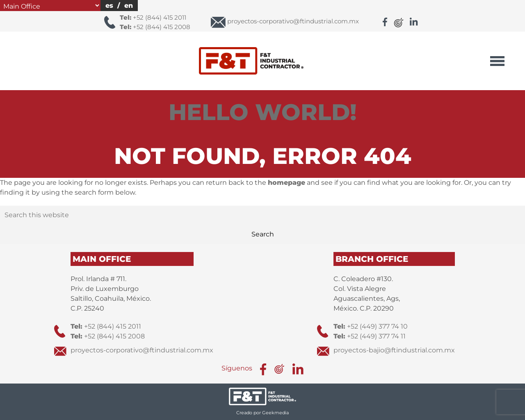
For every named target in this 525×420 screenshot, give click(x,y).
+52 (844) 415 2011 (153, 17)
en (129, 6)
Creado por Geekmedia (262, 413)
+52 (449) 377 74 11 (370, 336)
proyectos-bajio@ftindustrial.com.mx (394, 350)
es (109, 6)
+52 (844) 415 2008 (155, 27)
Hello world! (263, 112)
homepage (286, 183)
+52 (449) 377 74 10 (371, 326)
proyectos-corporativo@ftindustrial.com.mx (142, 350)
